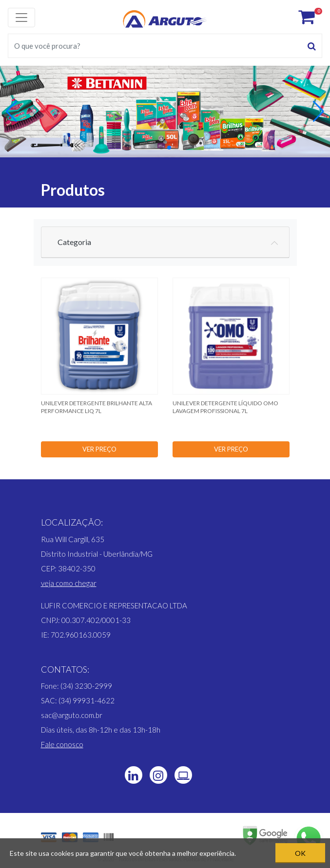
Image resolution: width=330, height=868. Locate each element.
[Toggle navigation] (21, 18)
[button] (161, 148)
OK (300, 853)
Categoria (74, 242)
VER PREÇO (99, 449)
